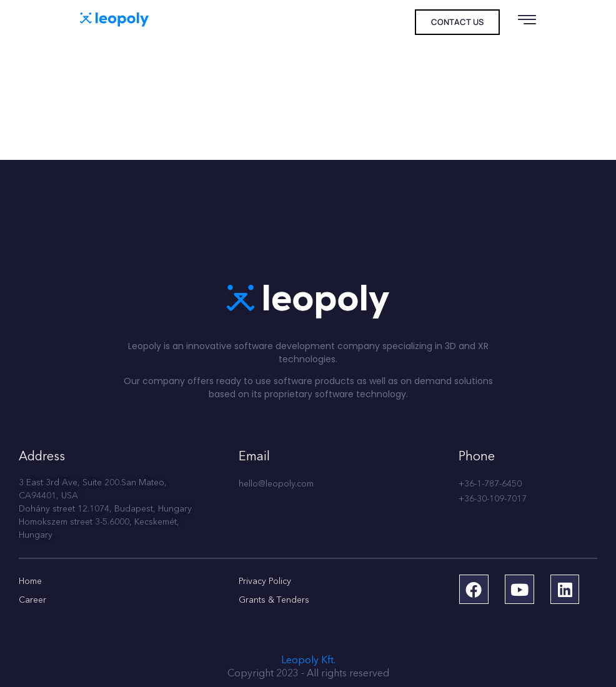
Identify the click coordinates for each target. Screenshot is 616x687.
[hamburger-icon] (527, 23)
